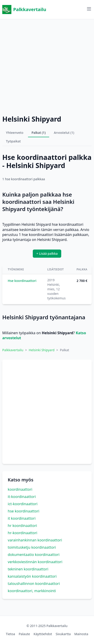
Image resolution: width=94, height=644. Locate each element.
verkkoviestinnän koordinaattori (35, 562)
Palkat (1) (39, 133)
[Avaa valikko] (89, 9)
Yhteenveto (15, 133)
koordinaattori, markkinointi (32, 591)
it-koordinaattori (22, 497)
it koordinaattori (22, 518)
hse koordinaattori (24, 511)
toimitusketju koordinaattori (32, 547)
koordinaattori (20, 489)
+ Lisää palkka (47, 254)
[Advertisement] (47, 66)
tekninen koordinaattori (28, 569)
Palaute (24, 634)
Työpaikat (13, 141)
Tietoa (10, 634)
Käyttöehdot (43, 634)
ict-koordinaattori (23, 504)
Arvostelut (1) (64, 133)
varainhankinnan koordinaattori (35, 540)
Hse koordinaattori (22, 281)
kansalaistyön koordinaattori (32, 576)
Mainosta (81, 634)
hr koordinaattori (22, 526)
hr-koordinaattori (23, 533)
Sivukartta (63, 634)
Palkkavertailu (24, 10)
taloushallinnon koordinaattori (34, 584)
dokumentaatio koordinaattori (34, 555)
